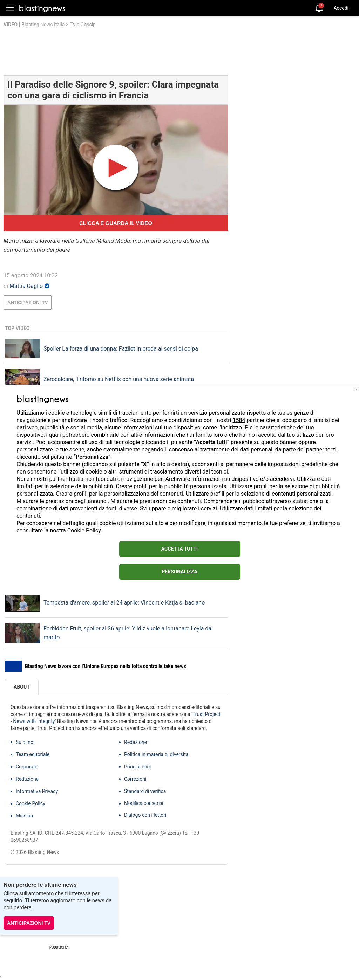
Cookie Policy (84, 530)
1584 (239, 420)
